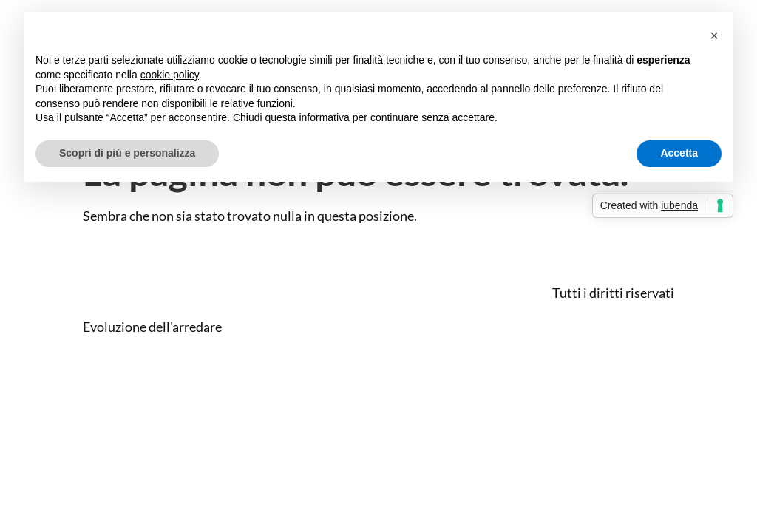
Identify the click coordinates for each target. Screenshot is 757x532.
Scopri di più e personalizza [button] (127, 153)
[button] (714, 35)
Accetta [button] (679, 153)
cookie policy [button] (170, 75)
